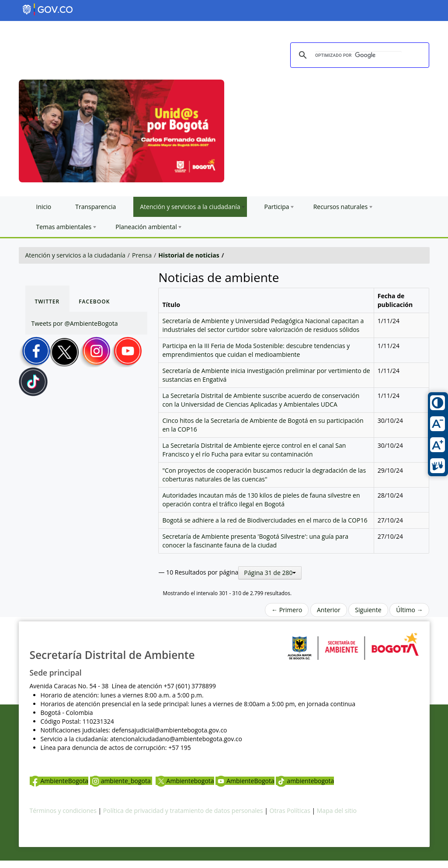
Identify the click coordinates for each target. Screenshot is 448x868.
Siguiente (368, 610)
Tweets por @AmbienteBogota (75, 323)
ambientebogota (305, 781)
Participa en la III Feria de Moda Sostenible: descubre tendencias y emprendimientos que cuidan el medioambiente (256, 350)
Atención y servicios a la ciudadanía (75, 255)
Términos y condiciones (63, 810)
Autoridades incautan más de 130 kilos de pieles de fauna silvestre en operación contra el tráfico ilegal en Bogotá (261, 500)
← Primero (287, 610)
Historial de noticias (189, 255)
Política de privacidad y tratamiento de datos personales (183, 810)
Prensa (142, 255)
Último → (409, 610)
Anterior (329, 610)
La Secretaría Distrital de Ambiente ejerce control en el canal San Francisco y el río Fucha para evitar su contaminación (254, 450)
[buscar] (358, 56)
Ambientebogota (185, 781)
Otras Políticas (290, 810)
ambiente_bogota (121, 781)
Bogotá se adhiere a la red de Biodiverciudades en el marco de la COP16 (265, 520)
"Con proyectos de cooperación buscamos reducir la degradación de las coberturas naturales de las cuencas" (264, 475)
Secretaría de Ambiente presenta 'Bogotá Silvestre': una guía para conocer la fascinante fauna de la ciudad (255, 541)
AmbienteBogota (59, 781)
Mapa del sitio (337, 810)
